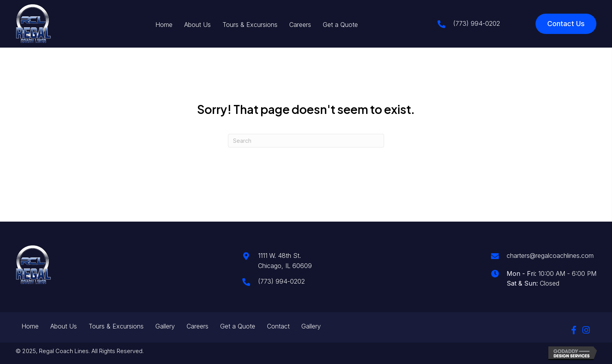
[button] (574, 330)
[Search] (306, 141)
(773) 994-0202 (477, 23)
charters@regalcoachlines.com (550, 256)
